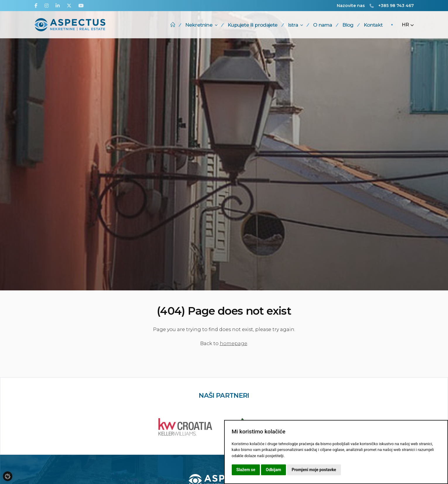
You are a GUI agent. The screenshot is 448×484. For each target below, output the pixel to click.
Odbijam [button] (273, 470)
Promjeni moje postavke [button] (314, 470)
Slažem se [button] (246, 470)
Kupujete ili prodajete (253, 25)
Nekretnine (201, 25)
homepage (234, 343)
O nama (322, 25)
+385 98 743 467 (396, 6)
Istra (295, 25)
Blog (348, 25)
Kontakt (373, 25)
